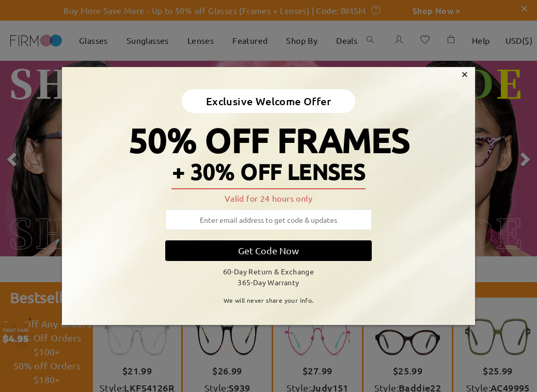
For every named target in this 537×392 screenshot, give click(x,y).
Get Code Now (268, 250)
